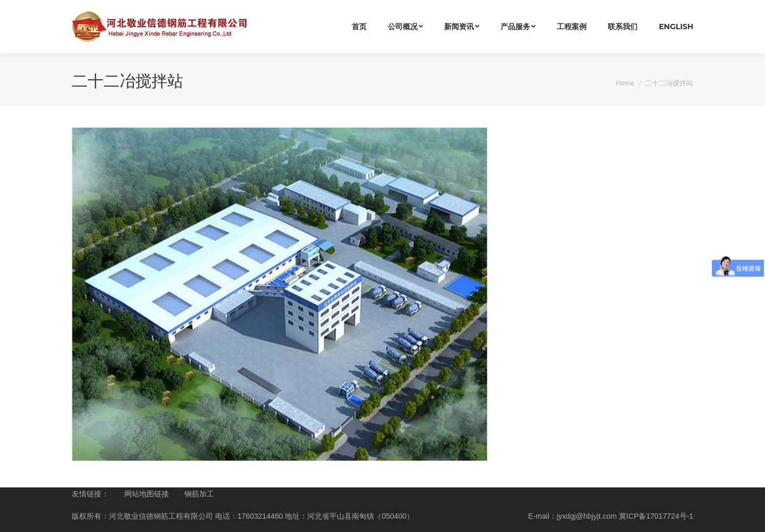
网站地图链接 (147, 494)
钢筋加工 (199, 494)
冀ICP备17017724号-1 (656, 516)
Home (625, 83)
